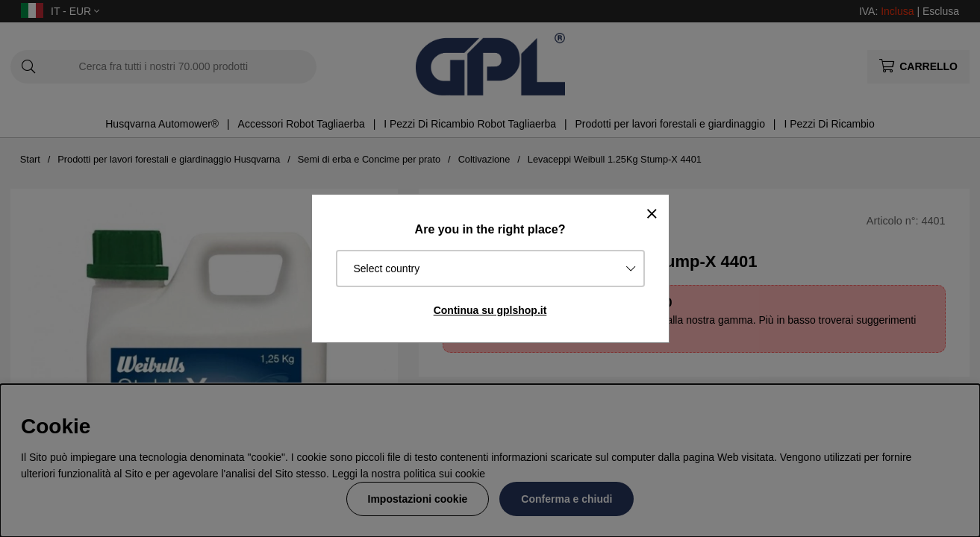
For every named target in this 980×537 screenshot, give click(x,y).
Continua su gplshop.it (490, 310)
